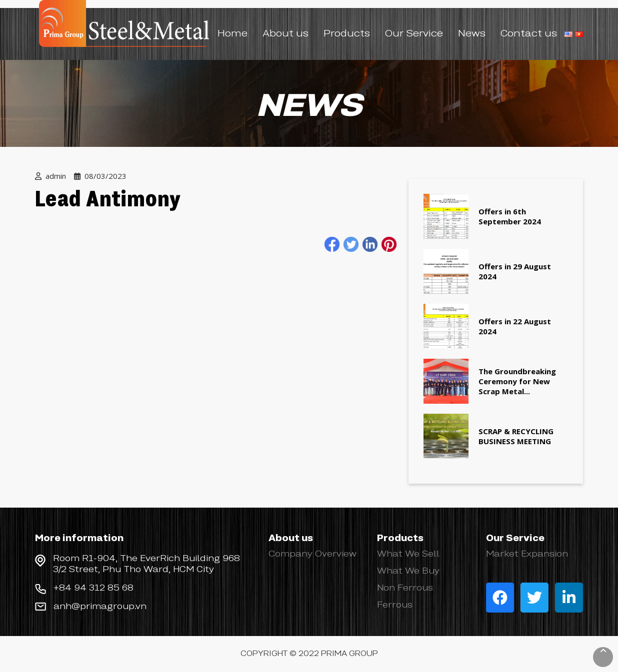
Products (347, 34)
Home (232, 34)
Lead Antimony (108, 201)
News (472, 34)
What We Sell (408, 554)
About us (285, 34)
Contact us (529, 34)
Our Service (414, 34)
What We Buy (408, 571)
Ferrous (395, 605)
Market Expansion (527, 554)
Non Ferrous (405, 588)
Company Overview (312, 554)
